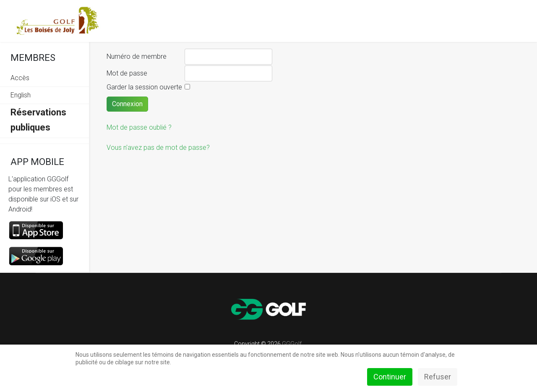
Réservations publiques (38, 120)
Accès (20, 78)
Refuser (438, 377)
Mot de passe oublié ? (139, 127)
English (21, 95)
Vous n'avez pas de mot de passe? (158, 148)
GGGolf (292, 344)
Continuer (390, 377)
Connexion (127, 104)
